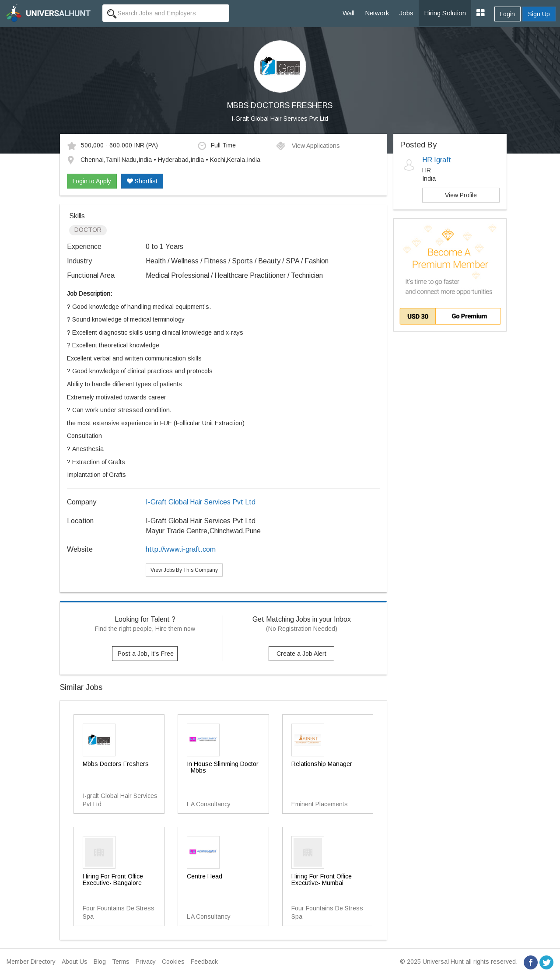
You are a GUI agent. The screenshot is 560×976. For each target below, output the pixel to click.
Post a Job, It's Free (146, 654)
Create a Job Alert (301, 654)
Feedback (204, 962)
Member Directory (31, 962)
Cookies (173, 962)
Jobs (406, 13)
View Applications (308, 146)
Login (507, 14)
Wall (348, 13)
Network (377, 13)
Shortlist (142, 181)
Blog (100, 962)
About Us (75, 962)
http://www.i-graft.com (181, 549)
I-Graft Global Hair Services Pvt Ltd (280, 119)
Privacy (146, 962)
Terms (121, 962)
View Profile (461, 195)
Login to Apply (92, 181)
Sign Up (539, 14)
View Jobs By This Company (184, 570)
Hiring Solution (445, 13)
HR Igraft (437, 160)
